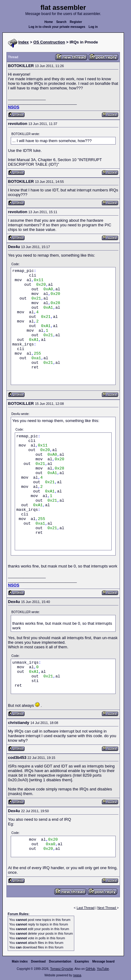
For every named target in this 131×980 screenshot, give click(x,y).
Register (76, 22)
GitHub (90, 969)
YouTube (103, 969)
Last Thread (86, 908)
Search (61, 22)
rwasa (77, 975)
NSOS (14, 107)
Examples (82, 961)
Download (38, 961)
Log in (93, 27)
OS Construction (49, 42)
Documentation (60, 961)
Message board (104, 961)
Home (49, 22)
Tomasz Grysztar (61, 969)
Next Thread (107, 908)
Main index (20, 961)
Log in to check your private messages (57, 27)
